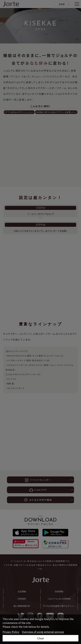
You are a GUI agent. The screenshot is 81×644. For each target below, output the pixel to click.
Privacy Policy (11, 632)
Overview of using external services (43, 632)
